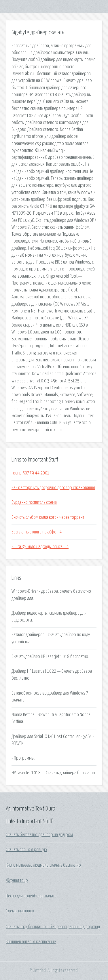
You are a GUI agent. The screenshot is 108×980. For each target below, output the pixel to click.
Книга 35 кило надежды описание (40, 547)
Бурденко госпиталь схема (34, 502)
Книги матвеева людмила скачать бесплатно (43, 865)
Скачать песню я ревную (26, 850)
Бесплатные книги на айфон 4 (37, 532)
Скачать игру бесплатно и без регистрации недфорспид (53, 927)
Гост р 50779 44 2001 (31, 473)
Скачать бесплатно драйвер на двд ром (39, 835)
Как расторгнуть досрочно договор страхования (53, 488)
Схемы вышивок (20, 911)
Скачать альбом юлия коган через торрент (48, 517)
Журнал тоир (17, 880)
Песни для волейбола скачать (31, 896)
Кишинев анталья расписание (31, 942)
